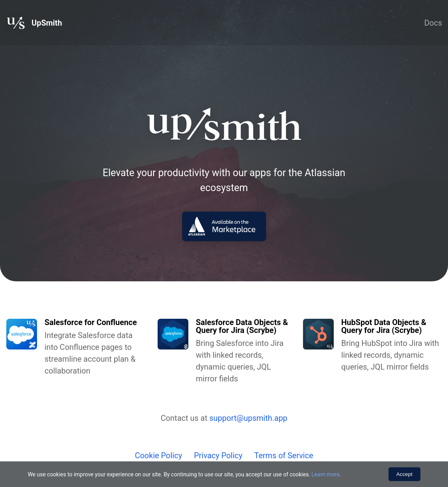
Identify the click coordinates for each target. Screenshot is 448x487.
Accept (404, 474)
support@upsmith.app (248, 418)
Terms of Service (284, 455)
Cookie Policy (158, 455)
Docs (433, 23)
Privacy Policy (218, 455)
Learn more (326, 474)
